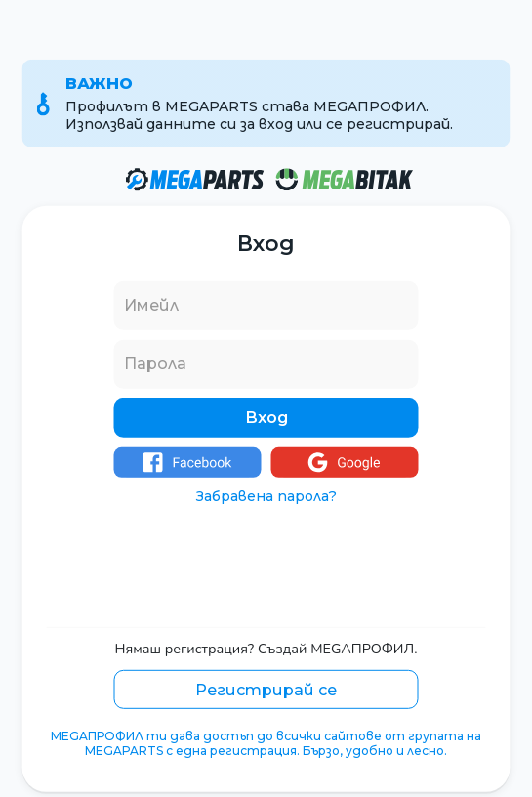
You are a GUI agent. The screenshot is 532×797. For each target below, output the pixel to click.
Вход (266, 418)
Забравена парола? (266, 496)
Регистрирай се (266, 689)
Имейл (151, 305)
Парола (155, 364)
